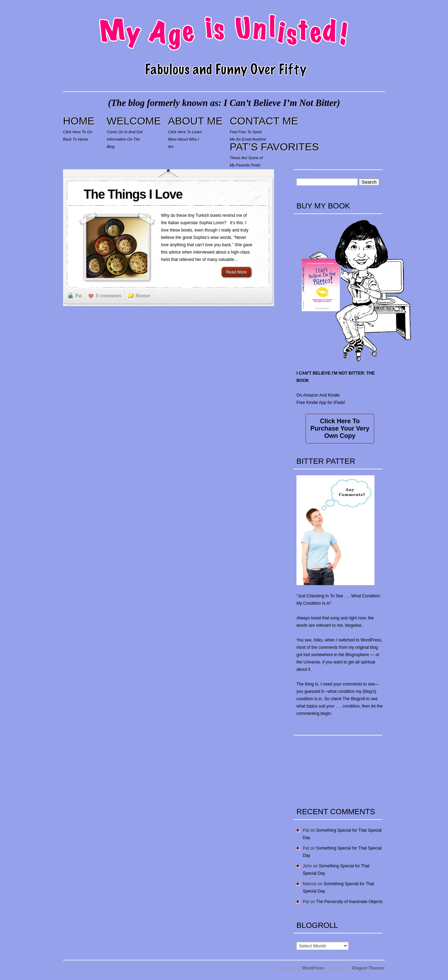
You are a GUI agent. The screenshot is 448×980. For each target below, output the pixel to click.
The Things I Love (133, 194)
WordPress (313, 968)
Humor (143, 296)
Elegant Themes (368, 968)
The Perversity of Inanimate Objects (349, 902)
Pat (79, 296)
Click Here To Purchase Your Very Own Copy (340, 428)
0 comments (109, 296)
